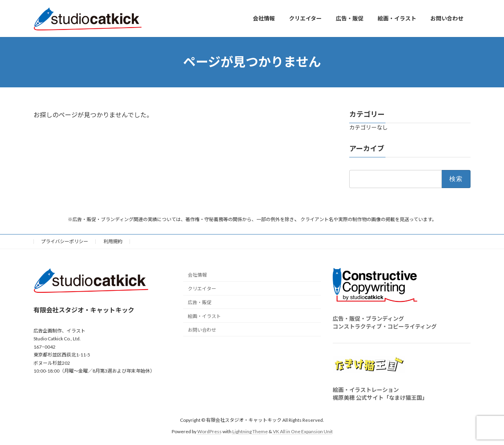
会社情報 (197, 275)
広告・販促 (200, 302)
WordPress (209, 431)
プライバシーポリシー (65, 241)
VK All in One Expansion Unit (303, 431)
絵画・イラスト (204, 316)
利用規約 (113, 241)
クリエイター (202, 289)
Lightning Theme (250, 431)
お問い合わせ (202, 330)
